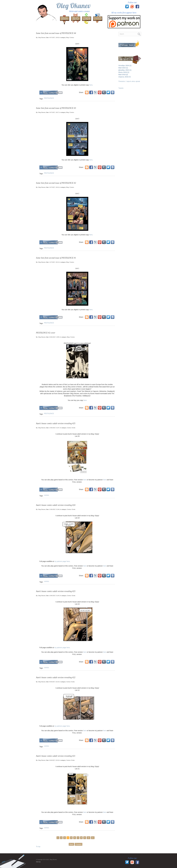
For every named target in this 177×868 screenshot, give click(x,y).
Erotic (74, 428)
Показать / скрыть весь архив (129, 81)
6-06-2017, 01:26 (54, 760)
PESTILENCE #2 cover (46, 333)
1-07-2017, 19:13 (54, 262)
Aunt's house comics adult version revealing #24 (56, 505)
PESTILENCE (49, 98)
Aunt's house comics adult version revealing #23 (56, 591)
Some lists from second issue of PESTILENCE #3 (56, 108)
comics (47, 495)
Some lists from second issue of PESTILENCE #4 (56, 33)
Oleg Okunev (73, 6)
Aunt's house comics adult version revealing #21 (56, 756)
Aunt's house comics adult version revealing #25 (56, 423)
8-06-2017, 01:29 (54, 682)
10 (88, 838)
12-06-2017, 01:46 (54, 509)
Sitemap (38, 862)
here (91, 85)
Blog (68, 37)
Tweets (121, 88)
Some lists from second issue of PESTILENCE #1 (56, 258)
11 (93, 838)
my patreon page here (62, 561)
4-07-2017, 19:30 (54, 37)
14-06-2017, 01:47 (54, 428)
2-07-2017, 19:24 (54, 187)
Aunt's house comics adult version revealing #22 (56, 677)
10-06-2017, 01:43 (54, 596)
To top (38, 847)
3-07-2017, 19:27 (54, 112)
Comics (72, 37)
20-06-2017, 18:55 (54, 337)
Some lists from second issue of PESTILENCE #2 (56, 183)
